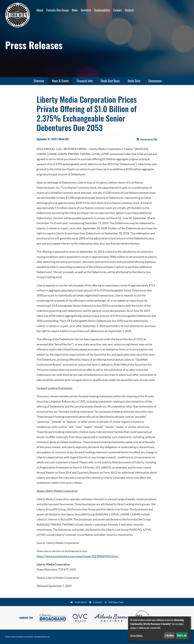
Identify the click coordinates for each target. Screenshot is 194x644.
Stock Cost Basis (110, 81)
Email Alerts (81, 602)
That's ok (182, 635)
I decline (169, 635)
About (40, 10)
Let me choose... (137, 635)
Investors (86, 10)
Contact (129, 10)
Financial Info (85, 81)
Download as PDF (147, 141)
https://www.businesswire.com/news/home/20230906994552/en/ (78, 558)
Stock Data (134, 81)
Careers (117, 10)
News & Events (60, 81)
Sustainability (102, 10)
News (75, 10)
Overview (39, 81)
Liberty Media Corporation (22, 637)
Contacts (98, 602)
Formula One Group (57, 10)
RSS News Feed (116, 602)
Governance (155, 81)
